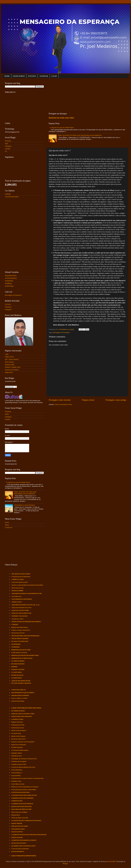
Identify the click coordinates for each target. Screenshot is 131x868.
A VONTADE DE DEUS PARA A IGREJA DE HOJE (24, 795)
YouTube (8, 304)
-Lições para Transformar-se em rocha (21, 608)
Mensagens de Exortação (61, 332)
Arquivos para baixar (12, 370)
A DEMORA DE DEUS (17, 801)
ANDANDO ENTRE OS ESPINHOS (20, 696)
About (7, 525)
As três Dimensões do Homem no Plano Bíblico (24, 790)
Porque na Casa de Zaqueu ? (19, 731)
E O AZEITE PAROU (17, 672)
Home (7, 522)
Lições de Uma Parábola (18, 701)
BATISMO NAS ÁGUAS (17, 675)
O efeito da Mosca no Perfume (19, 653)
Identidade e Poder (16, 781)
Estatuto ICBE (10, 365)
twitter (7, 414)
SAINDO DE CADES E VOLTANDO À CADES (23, 714)
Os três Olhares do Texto (18, 784)
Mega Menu (9, 372)
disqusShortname (11, 276)
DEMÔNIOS (14, 667)
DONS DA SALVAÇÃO (17, 838)
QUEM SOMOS (19, 76)
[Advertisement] (67, 95)
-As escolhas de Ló (16, 596)
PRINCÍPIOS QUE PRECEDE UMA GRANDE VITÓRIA (25, 655)
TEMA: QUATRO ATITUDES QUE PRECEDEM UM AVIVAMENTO (80, 135)
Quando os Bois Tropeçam (18, 736)
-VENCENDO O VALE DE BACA (20, 616)
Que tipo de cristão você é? (19, 739)
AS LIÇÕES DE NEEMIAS (18, 661)
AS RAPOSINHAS (16, 644)
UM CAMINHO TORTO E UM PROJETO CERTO (23, 846)
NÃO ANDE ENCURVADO (18, 664)
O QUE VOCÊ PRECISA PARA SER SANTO (26, 708)
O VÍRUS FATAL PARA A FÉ (19, 690)
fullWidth (8, 194)
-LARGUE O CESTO (17, 602)
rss (6, 151)
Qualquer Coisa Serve (17, 722)
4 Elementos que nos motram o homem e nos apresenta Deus (28, 778)
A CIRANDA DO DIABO (17, 719)
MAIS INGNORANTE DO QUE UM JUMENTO (23, 693)
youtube (8, 149)
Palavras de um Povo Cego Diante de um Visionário (25, 787)
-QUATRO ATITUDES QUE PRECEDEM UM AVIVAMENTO (26, 622)
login (7, 143)
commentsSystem (11, 278)
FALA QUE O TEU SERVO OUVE (20, 641)
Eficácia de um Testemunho (19, 745)
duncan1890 (111, 861)
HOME (7, 76)
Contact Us (9, 528)
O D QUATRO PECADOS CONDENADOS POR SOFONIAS (26, 821)
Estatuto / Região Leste (13, 367)
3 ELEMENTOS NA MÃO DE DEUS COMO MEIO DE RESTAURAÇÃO (29, 835)
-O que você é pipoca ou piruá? (20, 582)
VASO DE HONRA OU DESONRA (20, 639)
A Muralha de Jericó (17, 756)
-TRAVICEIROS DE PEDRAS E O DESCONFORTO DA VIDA (27, 594)
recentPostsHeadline (12, 197)
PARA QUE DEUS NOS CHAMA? (20, 826)
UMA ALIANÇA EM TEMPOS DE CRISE (21, 809)
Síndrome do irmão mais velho (61, 118)
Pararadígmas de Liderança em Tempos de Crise (24, 759)
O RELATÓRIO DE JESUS (18, 829)
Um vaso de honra (16, 733)
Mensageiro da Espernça (13, 295)
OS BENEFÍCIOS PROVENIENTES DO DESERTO (24, 840)
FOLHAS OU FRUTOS (17, 832)
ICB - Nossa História (12, 359)
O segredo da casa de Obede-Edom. (62, 128)
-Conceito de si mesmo (17, 619)
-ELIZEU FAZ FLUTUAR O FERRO (20, 610)
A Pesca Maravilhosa (17, 770)
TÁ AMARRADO (16, 647)
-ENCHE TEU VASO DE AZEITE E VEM (21, 613)
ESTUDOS (32, 76)
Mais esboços (10, 362)
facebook (8, 141)
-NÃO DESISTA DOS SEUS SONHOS (21, 574)
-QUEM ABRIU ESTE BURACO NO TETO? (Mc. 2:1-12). (26, 605)
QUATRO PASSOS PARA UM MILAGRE (22, 716)
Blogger (65, 864)
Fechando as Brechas (17, 747)
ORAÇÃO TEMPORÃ (17, 823)
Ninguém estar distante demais (20, 627)
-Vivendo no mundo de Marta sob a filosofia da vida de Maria (27, 585)
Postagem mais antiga (116, 400)
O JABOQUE (15, 625)
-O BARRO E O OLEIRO (18, 580)
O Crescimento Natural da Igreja (20, 750)
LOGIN (54, 76)
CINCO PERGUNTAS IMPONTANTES (24, 856)
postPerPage (9, 286)
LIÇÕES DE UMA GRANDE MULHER (21, 681)
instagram (8, 146)
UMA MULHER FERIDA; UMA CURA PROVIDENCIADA (25, 636)
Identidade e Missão (17, 753)
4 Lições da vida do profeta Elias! (20, 849)
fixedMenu (8, 283)
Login (7, 354)
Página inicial (88, 400)
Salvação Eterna (16, 815)
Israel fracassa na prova (18, 728)
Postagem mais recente (60, 400)
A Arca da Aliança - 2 (17, 773)
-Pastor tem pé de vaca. (18, 588)
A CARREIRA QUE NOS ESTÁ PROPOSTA (22, 804)
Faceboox (8, 307)
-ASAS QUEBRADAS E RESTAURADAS (22, 599)
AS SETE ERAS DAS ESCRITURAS (21, 792)
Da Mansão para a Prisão (18, 725)
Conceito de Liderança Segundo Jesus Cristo (23, 767)
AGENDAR (44, 76)
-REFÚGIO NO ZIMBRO (17, 591)
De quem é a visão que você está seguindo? (23, 742)
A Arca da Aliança (16, 776)
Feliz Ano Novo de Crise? (18, 633)
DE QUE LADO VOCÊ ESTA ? (19, 843)
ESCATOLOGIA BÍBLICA (18, 852)
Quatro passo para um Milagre (19, 812)
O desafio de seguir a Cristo (19, 764)
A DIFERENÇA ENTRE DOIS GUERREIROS (23, 798)
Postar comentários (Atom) (63, 404)
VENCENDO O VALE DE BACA (24, 505)
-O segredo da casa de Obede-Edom (21, 577)
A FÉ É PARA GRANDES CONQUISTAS (21, 683)
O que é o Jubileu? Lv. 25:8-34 (19, 698)
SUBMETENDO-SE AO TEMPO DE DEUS (22, 658)
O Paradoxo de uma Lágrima (19, 761)
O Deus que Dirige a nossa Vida (20, 818)
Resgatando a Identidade (18, 670)
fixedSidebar (9, 281)
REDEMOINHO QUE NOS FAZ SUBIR (21, 650)
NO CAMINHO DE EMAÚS (18, 711)
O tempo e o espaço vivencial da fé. (21, 630)
